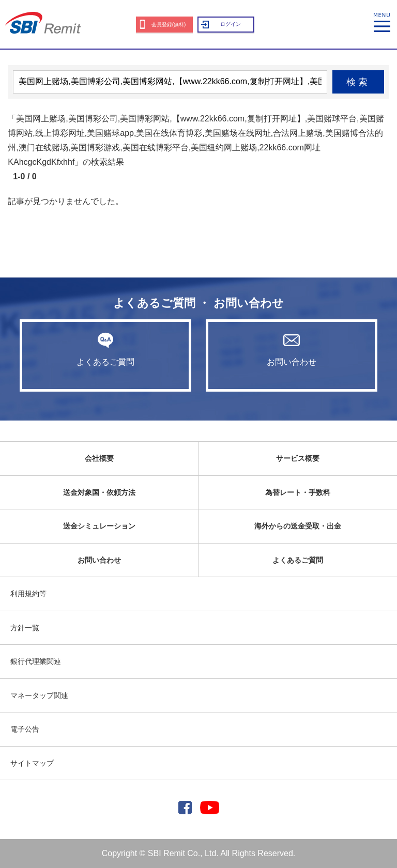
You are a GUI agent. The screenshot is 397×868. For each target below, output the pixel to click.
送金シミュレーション (99, 526)
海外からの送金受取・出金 (298, 526)
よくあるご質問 (105, 349)
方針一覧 (25, 628)
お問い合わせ (292, 349)
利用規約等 (28, 594)
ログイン (231, 24)
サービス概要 (298, 458)
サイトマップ (32, 763)
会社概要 (99, 458)
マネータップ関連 (39, 695)
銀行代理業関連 (36, 661)
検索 (358, 82)
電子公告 (25, 729)
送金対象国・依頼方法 (99, 492)
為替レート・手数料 (298, 492)
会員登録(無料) (169, 25)
